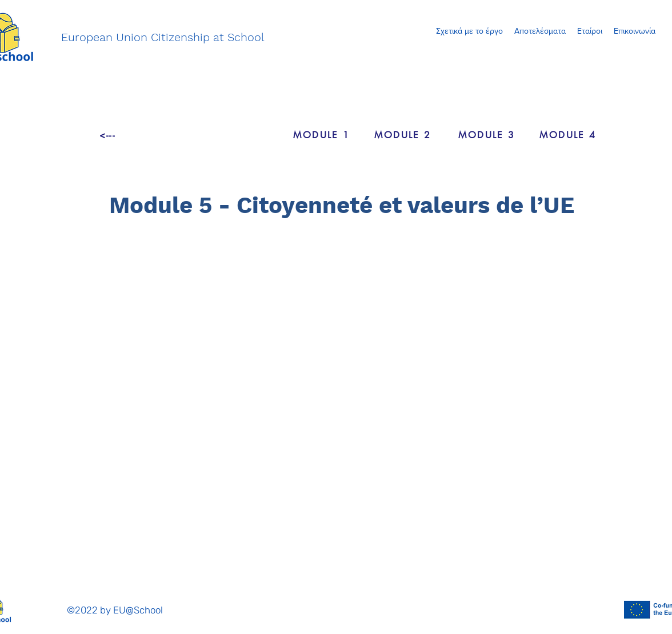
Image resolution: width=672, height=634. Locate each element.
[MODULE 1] (322, 135)
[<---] (107, 135)
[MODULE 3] (487, 135)
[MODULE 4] (568, 135)
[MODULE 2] (403, 135)
